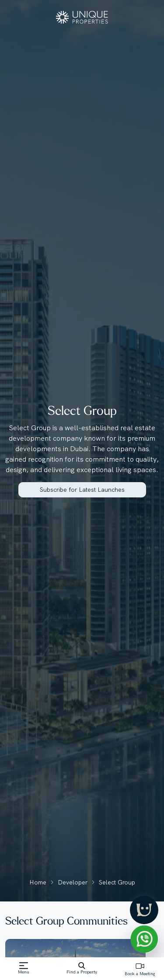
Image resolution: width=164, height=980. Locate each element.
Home (38, 882)
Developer (73, 882)
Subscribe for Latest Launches (82, 490)
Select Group (117, 882)
